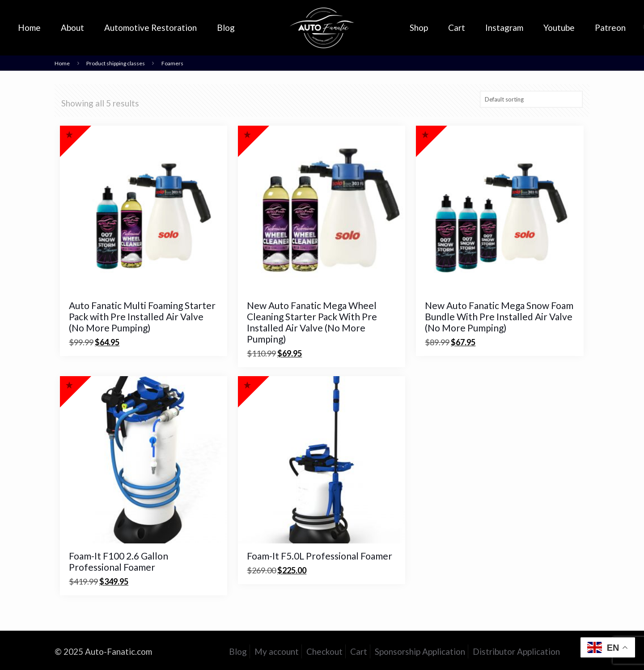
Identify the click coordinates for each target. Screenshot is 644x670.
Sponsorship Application (420, 651)
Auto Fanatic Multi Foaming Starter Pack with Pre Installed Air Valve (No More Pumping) (142, 316)
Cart (359, 651)
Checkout (324, 651)
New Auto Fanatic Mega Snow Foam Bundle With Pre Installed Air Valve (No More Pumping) (499, 316)
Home (62, 63)
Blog (238, 651)
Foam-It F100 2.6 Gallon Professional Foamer (119, 561)
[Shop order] (531, 99)
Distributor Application (516, 651)
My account (277, 651)
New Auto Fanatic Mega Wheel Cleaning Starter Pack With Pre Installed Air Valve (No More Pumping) (312, 322)
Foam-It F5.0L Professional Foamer (320, 556)
